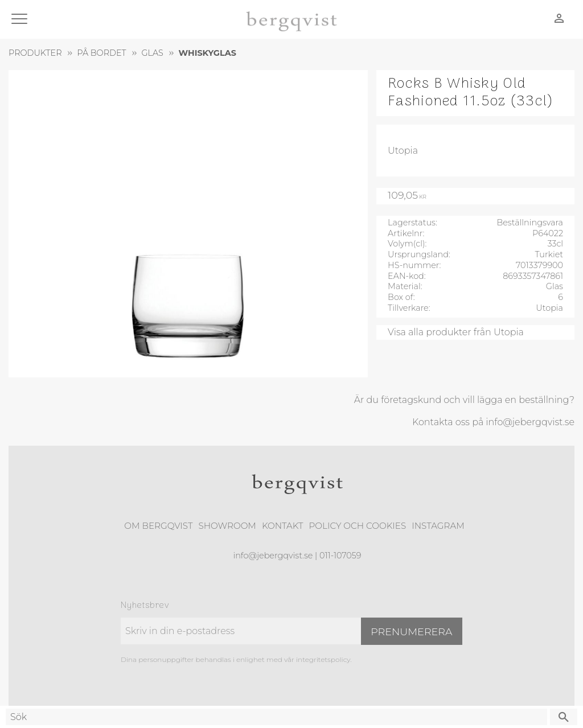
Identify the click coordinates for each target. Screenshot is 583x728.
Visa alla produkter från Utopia (456, 332)
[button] (21, 20)
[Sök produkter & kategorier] (276, 717)
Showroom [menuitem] (227, 526)
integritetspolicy (323, 659)
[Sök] (564, 717)
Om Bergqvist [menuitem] (158, 526)
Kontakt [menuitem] (283, 526)
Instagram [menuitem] (438, 526)
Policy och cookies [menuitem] (357, 526)
